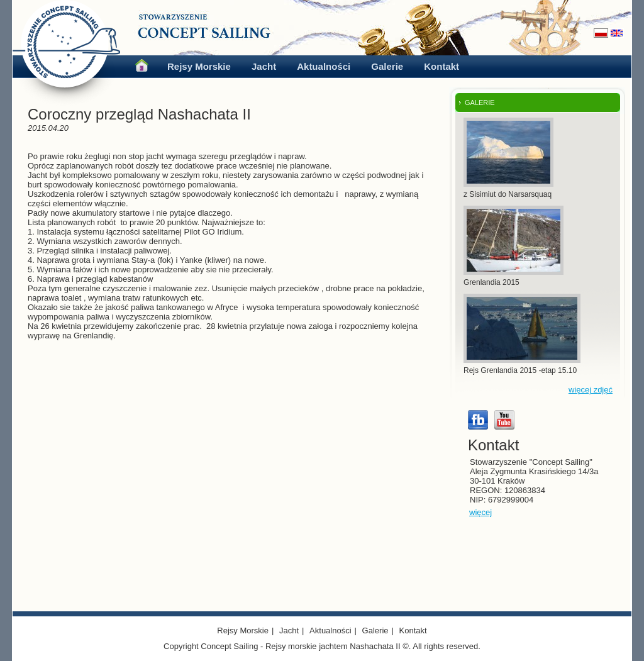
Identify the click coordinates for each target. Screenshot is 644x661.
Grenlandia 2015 (491, 282)
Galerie (387, 66)
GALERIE (480, 103)
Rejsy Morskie (199, 66)
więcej (480, 512)
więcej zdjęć (591, 390)
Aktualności (324, 66)
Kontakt (441, 66)
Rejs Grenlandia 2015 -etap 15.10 (520, 370)
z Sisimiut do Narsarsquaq (508, 194)
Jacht (264, 66)
